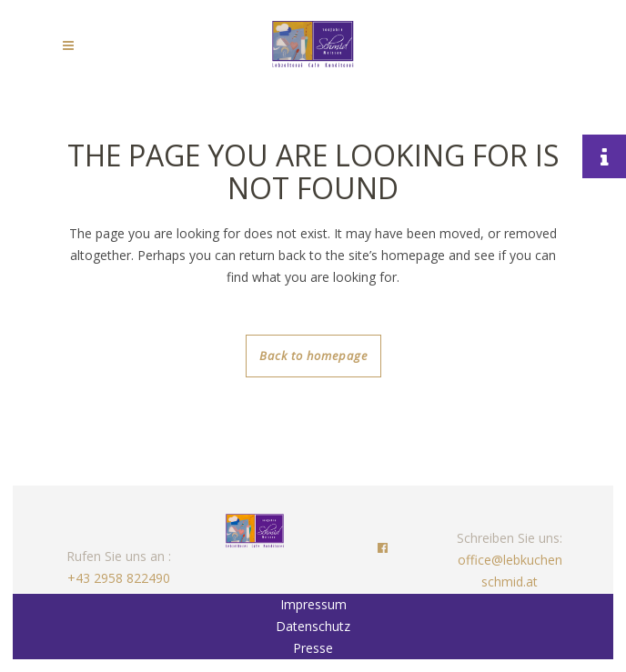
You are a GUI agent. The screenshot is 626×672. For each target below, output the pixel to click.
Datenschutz (313, 626)
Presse (313, 648)
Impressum (313, 604)
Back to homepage (313, 356)
